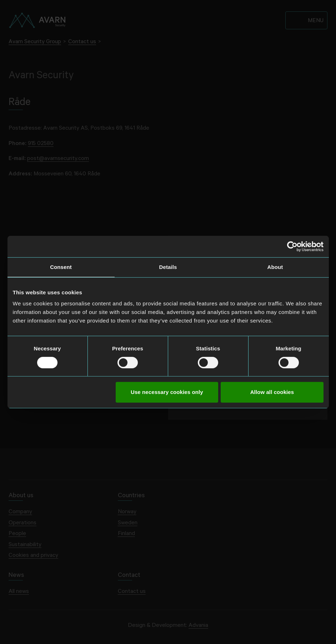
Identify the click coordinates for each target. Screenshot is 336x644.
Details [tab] (168, 267)
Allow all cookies (272, 392)
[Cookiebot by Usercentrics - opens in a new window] (292, 246)
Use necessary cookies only (167, 392)
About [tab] (275, 267)
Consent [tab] (61, 267)
